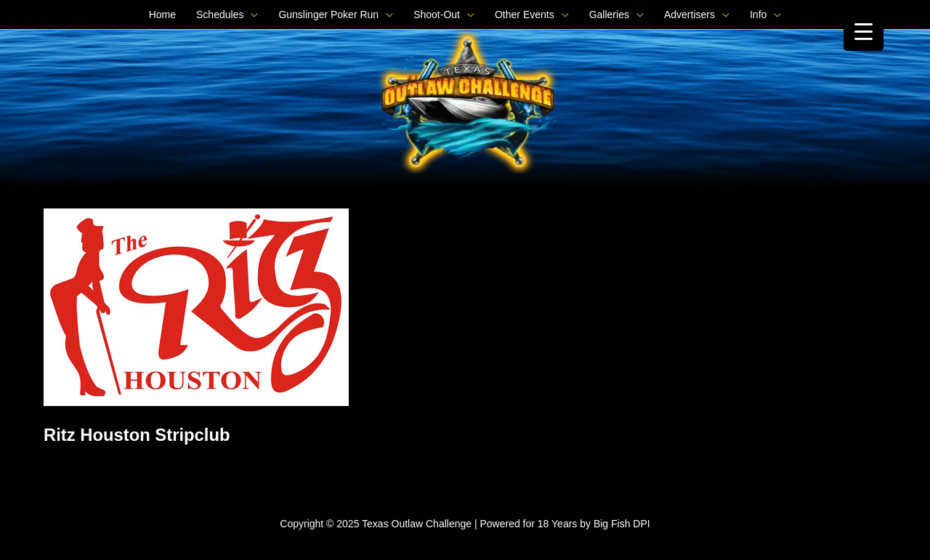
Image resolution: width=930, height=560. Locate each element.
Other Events (525, 15)
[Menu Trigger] (864, 31)
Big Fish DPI (622, 524)
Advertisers (690, 15)
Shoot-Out (437, 15)
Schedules (220, 15)
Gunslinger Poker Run (328, 15)
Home (162, 15)
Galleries (609, 15)
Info (758, 15)
